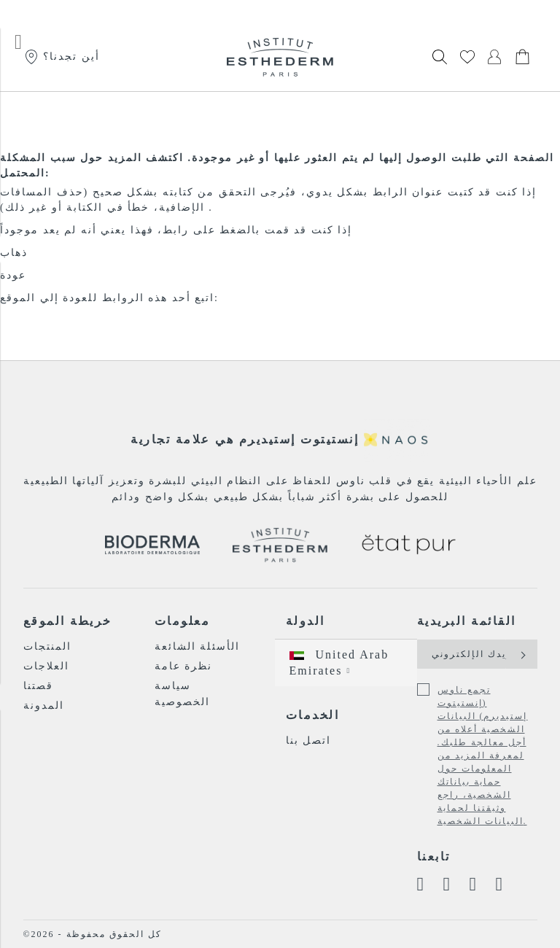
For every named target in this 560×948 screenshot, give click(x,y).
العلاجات (46, 666)
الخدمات (313, 715)
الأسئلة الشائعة (198, 646)
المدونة (44, 706)
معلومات (183, 621)
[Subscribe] (522, 654)
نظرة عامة (184, 666)
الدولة (306, 621)
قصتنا (38, 686)
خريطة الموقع (68, 621)
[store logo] (280, 57)
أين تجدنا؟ (62, 57)
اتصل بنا (309, 741)
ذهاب (14, 253)
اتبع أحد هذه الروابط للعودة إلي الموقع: (109, 298)
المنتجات (47, 646)
